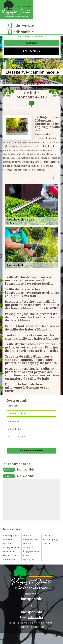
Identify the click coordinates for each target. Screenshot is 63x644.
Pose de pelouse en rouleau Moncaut (11, 539)
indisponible (23, 25)
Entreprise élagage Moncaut (31, 549)
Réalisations (32, 51)
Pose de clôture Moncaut (31, 541)
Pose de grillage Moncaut (51, 541)
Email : (32, 617)
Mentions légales (31, 627)
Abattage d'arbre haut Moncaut (11, 549)
